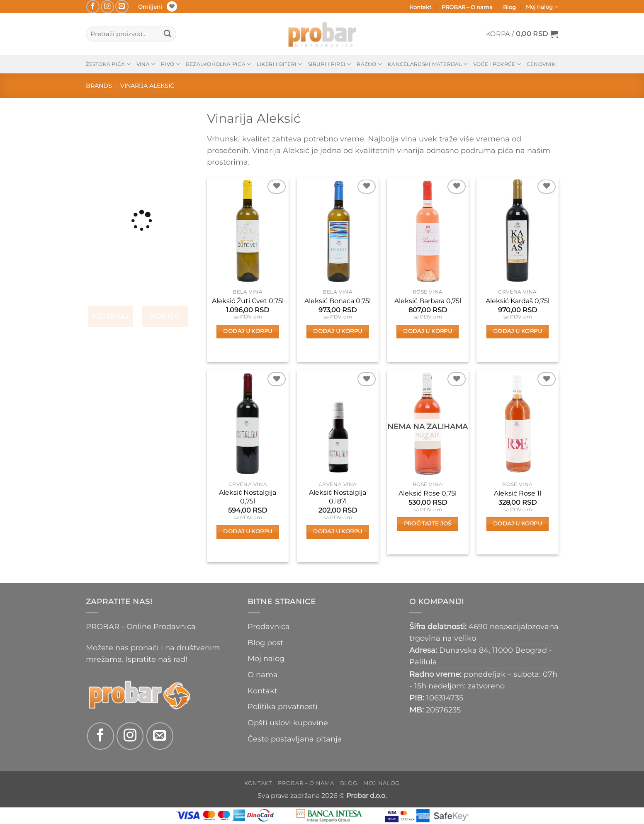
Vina (146, 64)
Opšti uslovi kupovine (288, 723)
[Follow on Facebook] (93, 7)
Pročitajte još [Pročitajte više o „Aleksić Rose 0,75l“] (428, 524)
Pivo (170, 64)
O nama (263, 675)
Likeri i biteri (279, 64)
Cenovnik (541, 64)
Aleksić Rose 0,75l (428, 493)
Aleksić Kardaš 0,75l (518, 301)
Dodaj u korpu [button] (248, 331)
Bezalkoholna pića (219, 64)
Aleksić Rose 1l (518, 493)
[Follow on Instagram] (107, 7)
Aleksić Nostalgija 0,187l (338, 497)
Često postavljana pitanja (295, 739)
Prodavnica (269, 626)
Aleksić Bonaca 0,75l (338, 301)
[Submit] (168, 34)
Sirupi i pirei (330, 64)
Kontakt (420, 7)
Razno (369, 64)
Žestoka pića (108, 64)
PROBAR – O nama (467, 7)
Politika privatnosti (283, 706)
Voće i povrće (497, 64)
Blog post (265, 643)
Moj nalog (542, 7)
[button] (522, 34)
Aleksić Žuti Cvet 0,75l (248, 301)
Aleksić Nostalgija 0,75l (248, 497)
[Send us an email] (122, 7)
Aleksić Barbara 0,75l (428, 301)
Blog (509, 7)
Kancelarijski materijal (428, 64)
